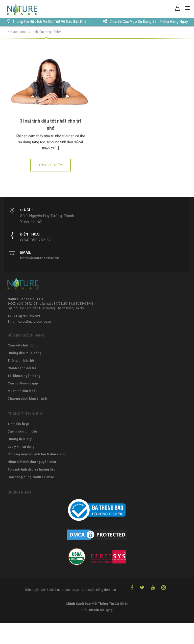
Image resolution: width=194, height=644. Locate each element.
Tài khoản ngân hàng (24, 376)
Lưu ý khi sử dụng (21, 447)
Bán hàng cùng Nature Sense (31, 477)
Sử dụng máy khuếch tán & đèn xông (36, 454)
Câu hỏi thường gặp (23, 383)
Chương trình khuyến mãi (27, 398)
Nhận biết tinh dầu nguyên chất (32, 462)
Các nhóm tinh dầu (22, 431)
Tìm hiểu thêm (51, 165)
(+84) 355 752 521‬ (37, 240)
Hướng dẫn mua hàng (25, 353)
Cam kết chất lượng (23, 345)
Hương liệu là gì (20, 439)
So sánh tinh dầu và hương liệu (32, 469)
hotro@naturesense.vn (40, 258)
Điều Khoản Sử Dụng (97, 610)
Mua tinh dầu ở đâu (23, 391)
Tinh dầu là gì (18, 424)
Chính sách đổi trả (22, 368)
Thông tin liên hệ (21, 360)
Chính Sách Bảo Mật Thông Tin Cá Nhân (97, 604)
